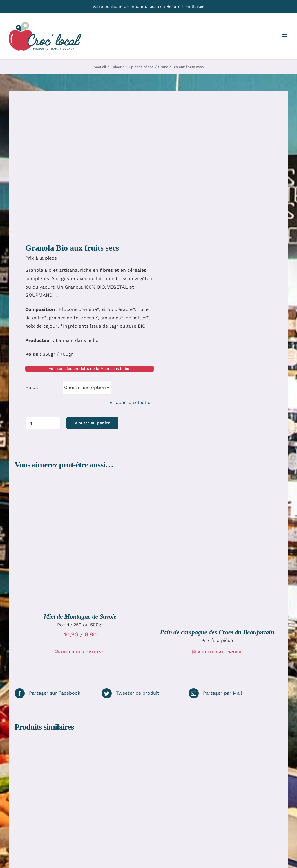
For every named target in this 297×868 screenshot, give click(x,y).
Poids (32, 387)
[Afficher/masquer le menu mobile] (285, 36)
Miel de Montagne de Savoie (80, 616)
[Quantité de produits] (31, 423)
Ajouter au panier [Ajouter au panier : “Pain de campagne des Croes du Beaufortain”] (220, 652)
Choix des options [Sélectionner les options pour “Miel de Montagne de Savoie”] (83, 652)
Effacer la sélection (131, 402)
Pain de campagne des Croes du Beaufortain (217, 632)
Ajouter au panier (92, 423)
